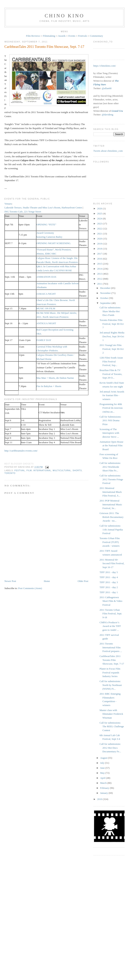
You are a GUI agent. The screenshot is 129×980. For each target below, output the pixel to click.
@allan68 (107, 88)
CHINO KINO (64, 16)
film (29, 471)
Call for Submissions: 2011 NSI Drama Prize (110, 420)
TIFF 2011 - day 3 (109, 582)
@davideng (108, 115)
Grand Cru (117, 111)
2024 (100, 219)
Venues (8, 204)
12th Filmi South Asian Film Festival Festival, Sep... (111, 361)
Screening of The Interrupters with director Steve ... (109, 433)
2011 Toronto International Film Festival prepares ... (111, 647)
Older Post (83, 581)
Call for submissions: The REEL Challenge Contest (112, 726)
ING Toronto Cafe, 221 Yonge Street (23, 212)
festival (20, 471)
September (106, 303)
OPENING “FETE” (46, 224)
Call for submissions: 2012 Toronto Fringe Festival (111, 479)
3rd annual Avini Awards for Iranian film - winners (112, 395)
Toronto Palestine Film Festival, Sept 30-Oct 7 (112, 324)
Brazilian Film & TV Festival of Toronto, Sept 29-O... (111, 374)
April (103, 778)
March (104, 783)
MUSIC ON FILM (46, 308)
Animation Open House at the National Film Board (111, 446)
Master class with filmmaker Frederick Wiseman (111, 714)
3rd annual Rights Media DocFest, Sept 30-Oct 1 (112, 336)
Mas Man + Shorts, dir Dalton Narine (55, 378)
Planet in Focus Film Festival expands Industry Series (110, 672)
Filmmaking (49, 36)
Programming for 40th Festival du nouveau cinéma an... (111, 408)
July (103, 763)
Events (72, 36)
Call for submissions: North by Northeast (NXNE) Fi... (111, 685)
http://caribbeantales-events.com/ (21, 451)
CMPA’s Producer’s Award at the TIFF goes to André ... (110, 626)
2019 (100, 244)
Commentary (96, 36)
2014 (100, 269)
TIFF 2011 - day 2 (109, 587)
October (104, 298)
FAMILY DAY (44, 340)
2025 (100, 214)
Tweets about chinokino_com (108, 151)
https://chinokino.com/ (105, 66)
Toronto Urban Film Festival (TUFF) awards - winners (110, 542)
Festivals (83, 36)
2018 (100, 249)
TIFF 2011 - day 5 (109, 572)
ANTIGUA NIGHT (46, 323)
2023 (100, 224)
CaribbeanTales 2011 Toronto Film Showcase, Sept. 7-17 (44, 47)
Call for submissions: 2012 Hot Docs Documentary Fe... (110, 748)
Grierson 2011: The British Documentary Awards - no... (111, 517)
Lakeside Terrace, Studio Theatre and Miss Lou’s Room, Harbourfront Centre (43, 208)
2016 (100, 259)
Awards (62, 36)
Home (47, 581)
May (103, 773)
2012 (100, 279)
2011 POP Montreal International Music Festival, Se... (111, 504)
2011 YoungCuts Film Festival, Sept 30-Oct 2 (112, 349)
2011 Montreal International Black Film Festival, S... (111, 492)
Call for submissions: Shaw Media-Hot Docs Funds (110, 311)
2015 (100, 264)
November (106, 293)
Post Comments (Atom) (30, 588)
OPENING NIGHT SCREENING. (54, 243)
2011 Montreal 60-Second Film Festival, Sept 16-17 (112, 563)
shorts (77, 471)
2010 (100, 799)
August (104, 758)
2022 (100, 229)
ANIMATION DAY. (46, 277)
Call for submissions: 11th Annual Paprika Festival (111, 529)
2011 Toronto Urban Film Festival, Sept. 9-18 (111, 614)
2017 (100, 254)
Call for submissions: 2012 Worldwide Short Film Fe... (110, 467)
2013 (100, 274)
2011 (100, 284)
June (103, 768)
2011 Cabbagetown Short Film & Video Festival (111, 601)
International (42, 471)
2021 (100, 234)
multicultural (62, 471)
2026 (100, 208)
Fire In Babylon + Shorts (49, 386)
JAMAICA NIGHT (46, 294)
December (106, 288)
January (104, 793)
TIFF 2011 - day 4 (109, 577)
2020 (100, 239)
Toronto (10, 473)
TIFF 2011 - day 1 (109, 592)
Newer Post (10, 581)
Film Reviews (33, 36)
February (105, 788)
